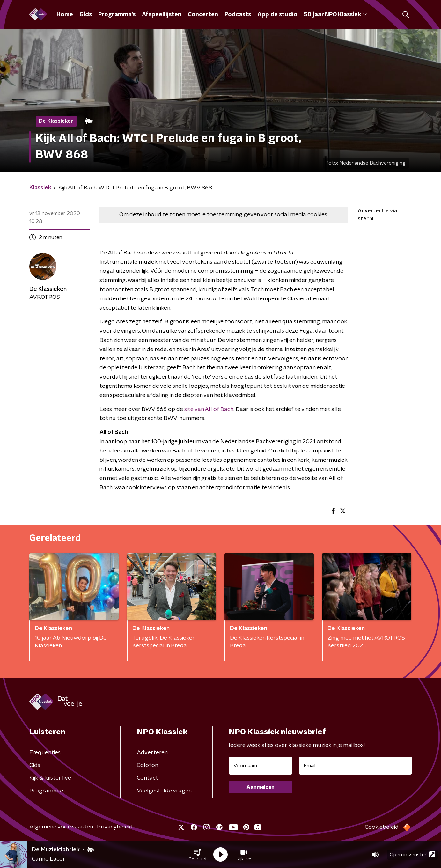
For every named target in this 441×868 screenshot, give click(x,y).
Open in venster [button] (412, 854)
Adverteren (152, 753)
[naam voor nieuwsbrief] (261, 766)
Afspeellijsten (162, 15)
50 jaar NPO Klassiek (335, 15)
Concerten (203, 15)
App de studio (277, 15)
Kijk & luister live (50, 778)
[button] (197, 855)
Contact (147, 778)
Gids (86, 15)
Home (65, 15)
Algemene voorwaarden (61, 827)
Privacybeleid (115, 827)
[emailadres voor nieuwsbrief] (355, 766)
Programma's (117, 15)
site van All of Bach (209, 409)
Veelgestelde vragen (164, 791)
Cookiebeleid (382, 827)
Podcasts (238, 15)
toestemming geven (233, 215)
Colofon (147, 765)
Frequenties (45, 753)
